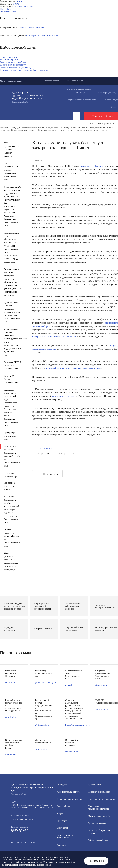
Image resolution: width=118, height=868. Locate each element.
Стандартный (33, 36)
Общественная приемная (18, 140)
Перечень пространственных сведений (24, 158)
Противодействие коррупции (55, 140)
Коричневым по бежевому (13, 65)
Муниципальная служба (72, 145)
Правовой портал (51, 81)
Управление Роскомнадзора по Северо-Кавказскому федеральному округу (12, 481)
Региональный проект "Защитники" (23, 160)
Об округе (81, 93)
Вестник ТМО (67, 153)
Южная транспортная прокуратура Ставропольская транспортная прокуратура (11, 561)
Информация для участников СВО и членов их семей (31, 142)
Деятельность (30, 137)
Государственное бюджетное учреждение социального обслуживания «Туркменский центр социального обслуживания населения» (12, 282)
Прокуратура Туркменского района (10, 436)
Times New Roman (35, 28)
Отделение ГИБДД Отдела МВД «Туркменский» (12, 366)
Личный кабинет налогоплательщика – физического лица (73, 368)
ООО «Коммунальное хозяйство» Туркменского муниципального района (11, 172)
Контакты (61, 845)
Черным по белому (9, 57)
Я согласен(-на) (96, 861)
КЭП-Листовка (46, 449)
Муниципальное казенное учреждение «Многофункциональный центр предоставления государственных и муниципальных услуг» (12, 342)
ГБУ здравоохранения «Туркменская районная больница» (11, 150)
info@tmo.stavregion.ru (22, 819)
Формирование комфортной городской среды (27, 145)
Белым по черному (9, 60)
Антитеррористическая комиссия (91, 150)
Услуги (60, 813)
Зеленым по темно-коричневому (16, 67)
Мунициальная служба (99, 816)
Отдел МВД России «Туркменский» (11, 379)
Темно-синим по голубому (13, 62)
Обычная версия (8, 12)
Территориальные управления (81, 100)
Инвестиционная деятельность (84, 137)
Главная (4, 127)
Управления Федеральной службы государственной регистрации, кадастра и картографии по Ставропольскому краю (12, 510)
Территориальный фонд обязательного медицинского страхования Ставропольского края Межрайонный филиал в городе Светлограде (12, 247)
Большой (53, 36)
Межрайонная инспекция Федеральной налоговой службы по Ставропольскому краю (12, 456)
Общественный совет (58, 147)
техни (35, 349)
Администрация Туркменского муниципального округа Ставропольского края (30, 97)
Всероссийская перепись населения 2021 (25, 155)
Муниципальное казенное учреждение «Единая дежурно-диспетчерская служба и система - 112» (12, 312)
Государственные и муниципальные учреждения (80, 155)
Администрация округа (68, 792)
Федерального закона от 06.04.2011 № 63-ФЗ (54, 337)
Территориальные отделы (69, 799)
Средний (44, 36)
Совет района (63, 806)
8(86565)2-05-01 (20, 831)
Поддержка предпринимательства (99, 807)
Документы (53, 137)
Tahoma (22, 28)
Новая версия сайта (75, 81)
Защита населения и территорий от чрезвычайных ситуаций (35, 150)
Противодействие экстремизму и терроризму (27, 153)
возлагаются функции (92, 166)
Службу (114, 345)
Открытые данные (103, 145)
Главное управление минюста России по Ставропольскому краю (12, 538)
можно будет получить (63, 396)
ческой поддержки (47, 349)
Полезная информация (79, 142)
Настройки (5, 9)
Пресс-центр (6, 137)
